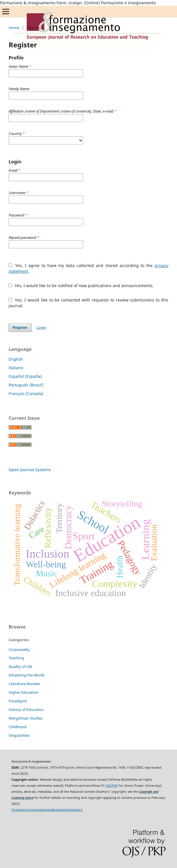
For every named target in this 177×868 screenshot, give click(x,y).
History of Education (26, 710)
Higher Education (24, 692)
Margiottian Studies (26, 718)
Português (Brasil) (26, 385)
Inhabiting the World (26, 675)
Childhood (17, 727)
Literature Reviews (24, 684)
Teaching (16, 658)
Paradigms (18, 701)
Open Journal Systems (30, 470)
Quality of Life (20, 666)
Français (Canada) (26, 394)
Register (20, 327)
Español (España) (25, 376)
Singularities (19, 735)
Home (14, 28)
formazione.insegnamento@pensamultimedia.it (47, 810)
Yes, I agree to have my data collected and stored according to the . (88, 268)
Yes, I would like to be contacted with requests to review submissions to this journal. (88, 303)
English (16, 359)
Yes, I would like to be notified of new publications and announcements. (81, 286)
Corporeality (19, 649)
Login (41, 327)
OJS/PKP (112, 786)
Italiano (16, 368)
